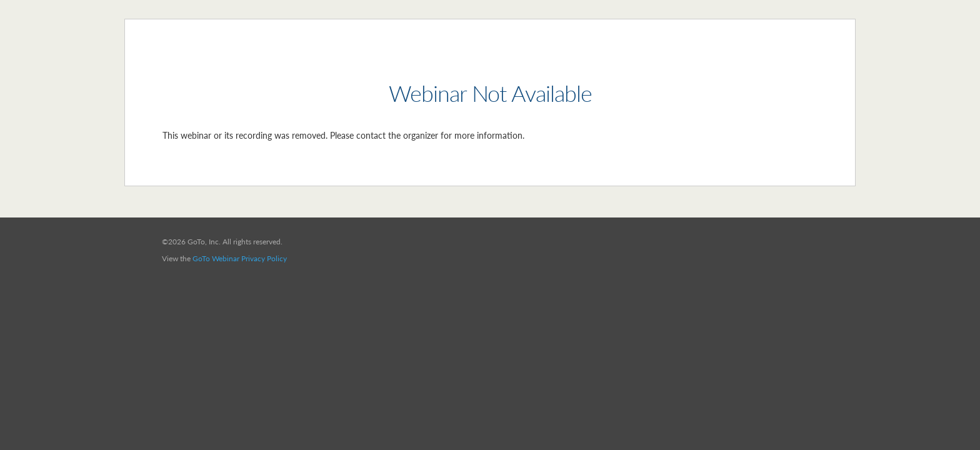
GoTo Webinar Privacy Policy (240, 258)
